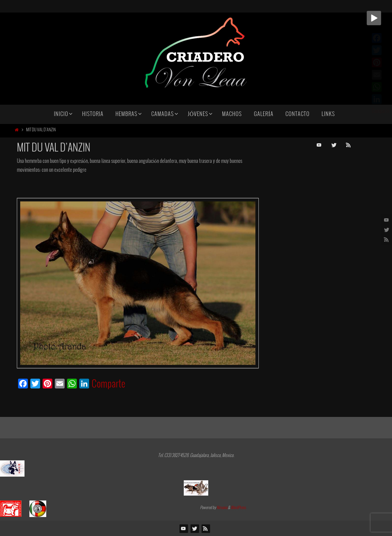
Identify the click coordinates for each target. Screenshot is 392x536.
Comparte (108, 384)
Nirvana (222, 508)
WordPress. (239, 508)
